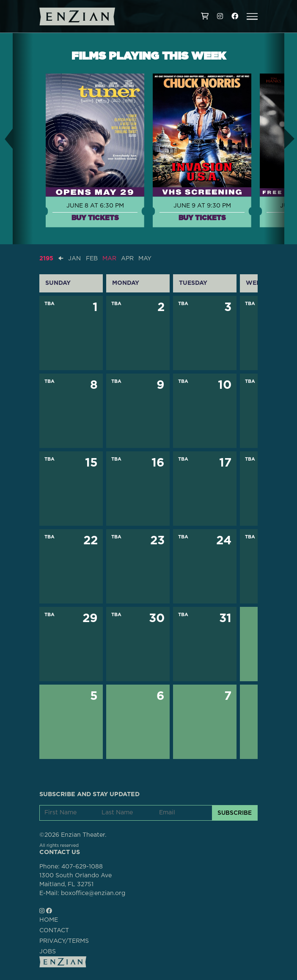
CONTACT (54, 931)
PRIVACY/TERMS (64, 941)
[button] (252, 16)
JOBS (48, 952)
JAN (74, 259)
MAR (109, 259)
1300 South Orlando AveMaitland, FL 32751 (76, 880)
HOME (49, 920)
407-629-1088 (82, 867)
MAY (145, 259)
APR (127, 259)
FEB (92, 259)
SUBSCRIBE (235, 813)
